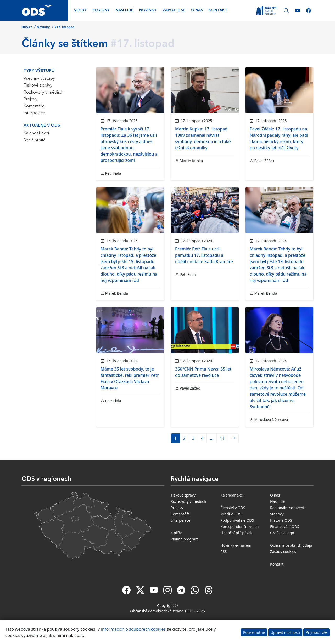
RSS (224, 552)
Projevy (30, 99)
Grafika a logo (282, 533)
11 (222, 438)
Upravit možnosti (285, 632)
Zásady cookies (283, 552)
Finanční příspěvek (236, 533)
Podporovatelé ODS (237, 520)
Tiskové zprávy (38, 86)
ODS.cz (27, 27)
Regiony (101, 10)
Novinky (148, 10)
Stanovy (277, 514)
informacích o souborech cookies (133, 629)
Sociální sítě (35, 140)
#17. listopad (64, 27)
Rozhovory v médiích (43, 93)
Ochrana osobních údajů (291, 545)
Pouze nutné (254, 632)
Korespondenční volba (239, 526)
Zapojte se (174, 10)
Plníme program (185, 539)
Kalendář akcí (36, 133)
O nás (197, 10)
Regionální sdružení (287, 508)
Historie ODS (281, 520)
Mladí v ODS (231, 514)
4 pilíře (177, 533)
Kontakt (218, 10)
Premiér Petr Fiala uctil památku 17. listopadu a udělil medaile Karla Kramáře (204, 255)
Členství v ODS (233, 508)
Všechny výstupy (39, 79)
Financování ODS (285, 526)
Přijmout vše (316, 632)
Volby (80, 10)
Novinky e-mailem (236, 545)
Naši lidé (124, 10)
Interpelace (34, 113)
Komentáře (34, 106)
